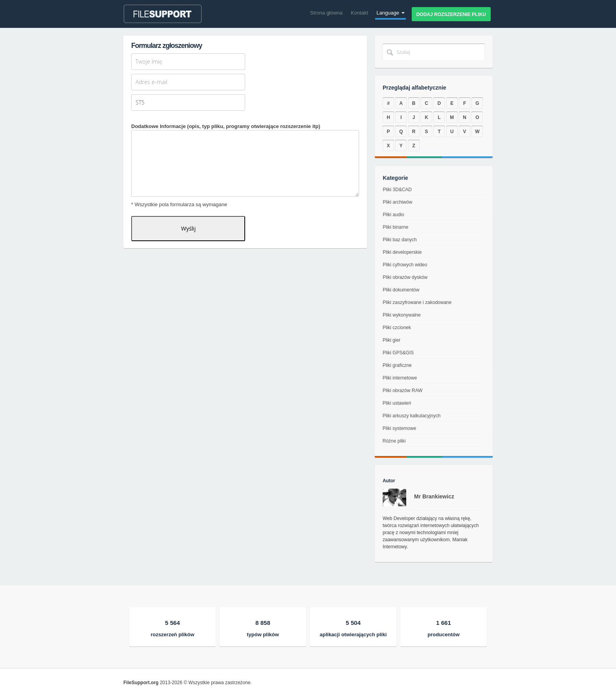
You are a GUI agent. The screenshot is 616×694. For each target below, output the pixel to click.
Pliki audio (397, 225)
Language (390, 13)
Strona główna (326, 13)
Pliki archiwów (401, 215)
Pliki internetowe (397, 382)
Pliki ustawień (393, 412)
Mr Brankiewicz (434, 496)
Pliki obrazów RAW (400, 397)
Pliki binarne (399, 236)
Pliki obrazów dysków (406, 279)
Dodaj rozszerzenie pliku (451, 15)
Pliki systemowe (394, 443)
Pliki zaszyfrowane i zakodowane (417, 303)
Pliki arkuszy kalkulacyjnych (409, 427)
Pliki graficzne (395, 368)
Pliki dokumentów (402, 291)
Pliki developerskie (404, 256)
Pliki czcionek (396, 328)
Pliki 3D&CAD (401, 206)
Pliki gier (390, 341)
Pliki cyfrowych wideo (406, 267)
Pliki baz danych (402, 246)
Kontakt (359, 13)
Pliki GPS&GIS (396, 354)
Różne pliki (388, 460)
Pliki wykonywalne (401, 315)
